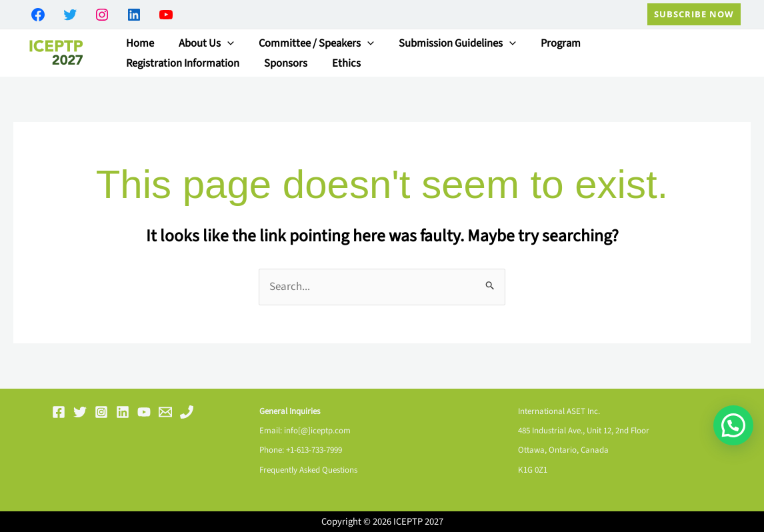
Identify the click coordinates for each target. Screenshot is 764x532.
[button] (694, 14)
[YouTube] (144, 412)
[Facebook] (59, 412)
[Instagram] (101, 412)
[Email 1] (165, 412)
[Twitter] (80, 412)
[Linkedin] (123, 412)
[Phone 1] (187, 412)
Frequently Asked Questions (308, 470)
